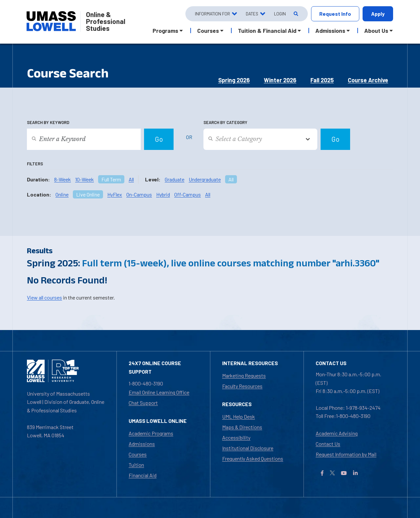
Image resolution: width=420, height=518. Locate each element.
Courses (138, 454)
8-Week (63, 179)
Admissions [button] (330, 31)
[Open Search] (295, 14)
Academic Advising (337, 433)
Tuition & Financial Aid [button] (267, 31)
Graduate (175, 179)
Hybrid (163, 194)
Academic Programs (151, 433)
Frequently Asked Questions (253, 458)
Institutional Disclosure (248, 448)
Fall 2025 (322, 80)
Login (280, 14)
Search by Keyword (48, 122)
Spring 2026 (234, 80)
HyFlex (115, 194)
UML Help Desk (239, 416)
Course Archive (368, 80)
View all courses (44, 297)
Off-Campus (188, 194)
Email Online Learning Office (159, 392)
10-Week (84, 179)
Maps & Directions (242, 427)
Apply (378, 14)
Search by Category (225, 122)
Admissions (142, 444)
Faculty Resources (242, 386)
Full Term (111, 179)
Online (62, 194)
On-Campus (139, 194)
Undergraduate (205, 179)
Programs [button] (165, 31)
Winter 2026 (280, 80)
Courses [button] (208, 31)
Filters (35, 164)
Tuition (136, 465)
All (131, 179)
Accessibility (236, 437)
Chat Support (143, 403)
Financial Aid (143, 475)
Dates (252, 14)
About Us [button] (376, 31)
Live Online (88, 194)
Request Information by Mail (346, 454)
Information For (212, 14)
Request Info (335, 14)
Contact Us (328, 444)
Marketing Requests (244, 375)
